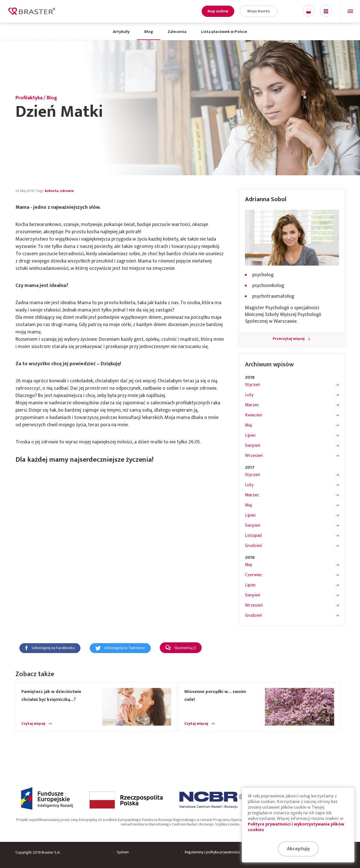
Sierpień (253, 446)
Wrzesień (254, 456)
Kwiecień (254, 415)
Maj (248, 425)
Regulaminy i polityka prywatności (212, 852)
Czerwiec (254, 575)
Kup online (218, 11)
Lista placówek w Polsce (224, 32)
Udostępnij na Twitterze (124, 648)
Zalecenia (177, 32)
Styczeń (253, 385)
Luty (249, 395)
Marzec (252, 405)
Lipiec (250, 436)
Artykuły (121, 32)
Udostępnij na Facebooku (53, 648)
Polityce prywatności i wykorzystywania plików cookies (296, 827)
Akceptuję (298, 849)
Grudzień (254, 546)
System (123, 852)
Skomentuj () (185, 648)
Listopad (253, 536)
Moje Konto (259, 11)
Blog (149, 32)
